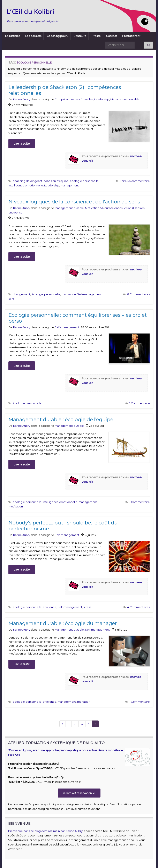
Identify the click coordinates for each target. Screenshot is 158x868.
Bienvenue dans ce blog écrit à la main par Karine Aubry (45, 831)
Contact (111, 36)
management (70, 185)
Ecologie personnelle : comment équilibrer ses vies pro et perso (78, 318)
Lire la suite (22, 144)
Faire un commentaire (135, 181)
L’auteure (80, 36)
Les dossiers (33, 36)
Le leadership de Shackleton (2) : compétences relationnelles (65, 90)
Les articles (13, 36)
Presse (96, 36)
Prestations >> (131, 36)
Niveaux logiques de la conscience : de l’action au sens (74, 202)
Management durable (125, 99)
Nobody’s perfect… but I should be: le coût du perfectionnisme (63, 526)
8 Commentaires (138, 294)
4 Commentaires (139, 607)
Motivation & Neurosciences (104, 208)
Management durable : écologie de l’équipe (61, 419)
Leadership (102, 99)
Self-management (89, 294)
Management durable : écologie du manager (63, 623)
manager (83, 702)
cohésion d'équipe (56, 181)
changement (21, 294)
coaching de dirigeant (28, 181)
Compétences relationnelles (74, 99)
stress (87, 607)
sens (11, 299)
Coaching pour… (58, 36)
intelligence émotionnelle (26, 185)
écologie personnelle (84, 181)
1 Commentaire (140, 403)
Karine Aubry (22, 99)
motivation (69, 294)
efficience (50, 607)
